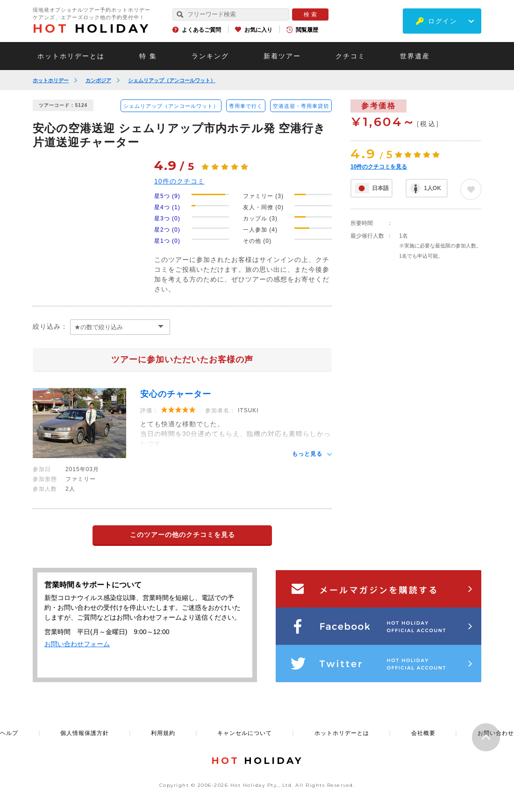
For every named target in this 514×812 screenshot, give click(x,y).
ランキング (210, 56)
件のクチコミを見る (379, 167)
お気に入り (258, 30)
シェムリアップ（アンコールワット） (172, 80)
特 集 (148, 56)
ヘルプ (9, 733)
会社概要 (423, 733)
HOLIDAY (92, 28)
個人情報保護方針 (85, 733)
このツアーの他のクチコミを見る (182, 535)
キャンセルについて (245, 733)
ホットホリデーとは (71, 56)
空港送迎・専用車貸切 (301, 106)
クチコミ (350, 56)
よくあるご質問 (201, 30)
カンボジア (98, 80)
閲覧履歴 (307, 30)
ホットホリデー (51, 80)
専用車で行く (246, 106)
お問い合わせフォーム (77, 644)
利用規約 (163, 733)
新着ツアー (282, 56)
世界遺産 (415, 56)
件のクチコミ (179, 181)
